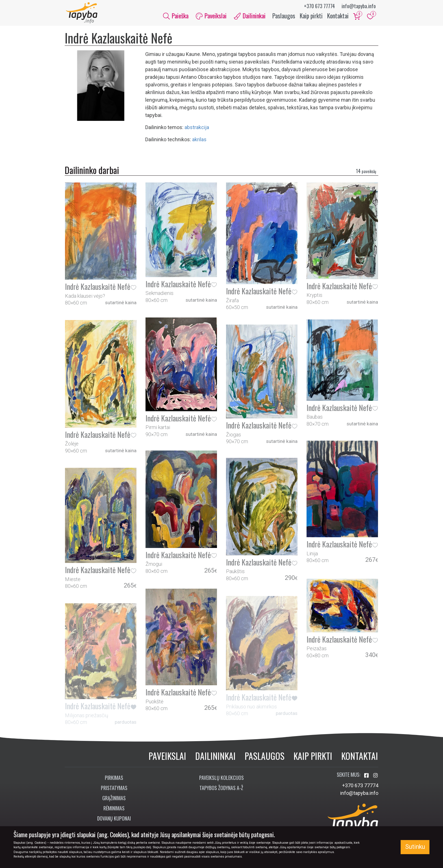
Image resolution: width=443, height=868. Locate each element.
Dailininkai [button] (250, 16)
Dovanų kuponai (114, 820)
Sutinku (415, 847)
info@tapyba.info (359, 6)
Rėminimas (114, 810)
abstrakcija (197, 129)
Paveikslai (167, 757)
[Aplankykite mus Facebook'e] (367, 777)
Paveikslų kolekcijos (221, 779)
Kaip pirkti (311, 16)
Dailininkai (215, 757)
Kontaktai (338, 16)
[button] (133, 288)
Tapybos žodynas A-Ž (221, 789)
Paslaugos (284, 16)
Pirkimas (114, 779)
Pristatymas (114, 789)
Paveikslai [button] (211, 16)
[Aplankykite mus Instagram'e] (375, 777)
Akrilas (199, 141)
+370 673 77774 (319, 6)
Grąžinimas (114, 799)
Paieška (176, 16)
